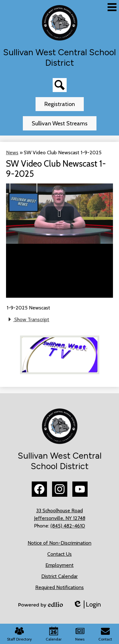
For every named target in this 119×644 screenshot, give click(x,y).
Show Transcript (28, 319)
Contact (105, 634)
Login (87, 604)
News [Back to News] (12, 153)
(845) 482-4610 (68, 526)
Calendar (54, 634)
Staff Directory (19, 634)
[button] (60, 213)
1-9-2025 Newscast (28, 308)
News (80, 634)
